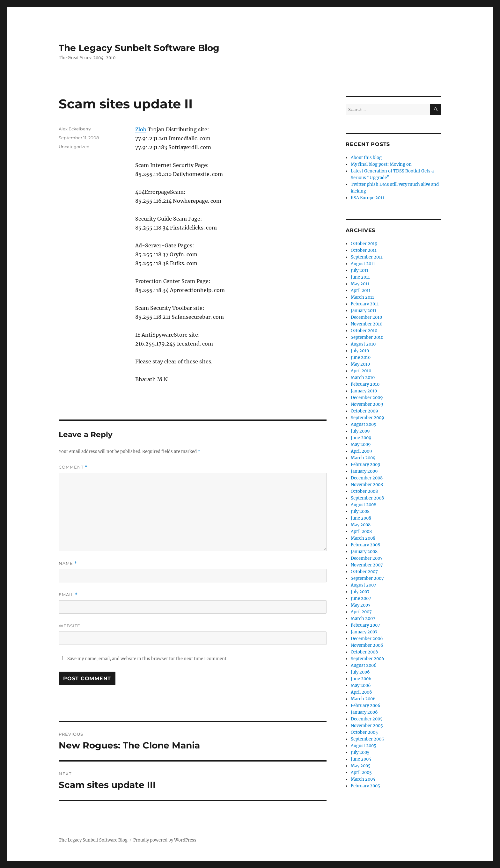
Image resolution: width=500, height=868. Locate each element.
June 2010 (361, 357)
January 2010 (364, 391)
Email (68, 595)
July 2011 (360, 270)
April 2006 (361, 692)
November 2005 (367, 726)
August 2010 (363, 344)
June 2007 (361, 598)
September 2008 (367, 498)
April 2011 (361, 291)
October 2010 (364, 331)
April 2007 (361, 612)
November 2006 (367, 645)
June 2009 (361, 438)
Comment (73, 467)
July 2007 (360, 592)
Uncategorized (74, 147)
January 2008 (364, 552)
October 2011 (364, 250)
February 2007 (365, 625)
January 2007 (364, 632)
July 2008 (360, 511)
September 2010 (367, 337)
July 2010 (360, 351)
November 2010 (367, 324)
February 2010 (365, 384)
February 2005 (365, 786)
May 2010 (360, 364)
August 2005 (364, 746)
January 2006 (364, 712)
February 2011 (365, 304)
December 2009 (367, 398)
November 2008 (367, 485)
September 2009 (368, 418)
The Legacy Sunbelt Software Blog (139, 48)
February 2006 (366, 706)
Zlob (141, 129)
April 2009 (361, 451)
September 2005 (367, 739)
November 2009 (367, 404)
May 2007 (361, 605)
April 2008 (361, 532)
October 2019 (364, 244)
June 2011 (360, 277)
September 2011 (367, 257)
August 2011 (363, 264)
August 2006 (364, 665)
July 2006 (360, 672)
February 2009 (366, 465)
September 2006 (368, 659)
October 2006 (364, 652)
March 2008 (363, 538)
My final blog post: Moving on (381, 164)
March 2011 (362, 297)
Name (68, 563)
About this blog (366, 158)
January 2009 (364, 471)
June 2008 (361, 518)
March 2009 (363, 458)
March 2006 (363, 699)
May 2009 (361, 445)
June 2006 (361, 679)
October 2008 (364, 491)
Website (70, 626)
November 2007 (367, 565)
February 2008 (365, 545)
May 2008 (361, 525)
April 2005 (361, 773)
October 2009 (364, 411)
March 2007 (363, 619)
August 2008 (364, 505)
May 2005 (361, 766)
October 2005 (364, 732)
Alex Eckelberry (75, 129)
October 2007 (364, 572)
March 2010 (363, 378)
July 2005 (360, 752)
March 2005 (363, 779)
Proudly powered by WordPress (165, 840)
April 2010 (361, 371)
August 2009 (364, 424)
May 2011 (360, 284)
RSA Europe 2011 (368, 198)
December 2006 (367, 639)
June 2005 (361, 759)
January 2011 (364, 311)
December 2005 (367, 719)
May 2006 (361, 686)
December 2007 (367, 558)
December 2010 (366, 317)
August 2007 (364, 585)
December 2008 (367, 478)
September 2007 (367, 578)
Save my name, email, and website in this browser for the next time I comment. (147, 659)
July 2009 (360, 431)
